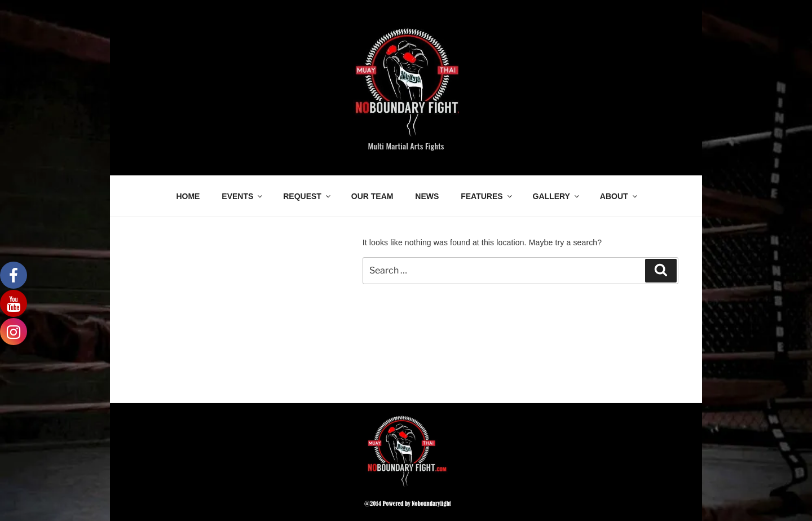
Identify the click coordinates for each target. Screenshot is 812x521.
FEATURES (487, 196)
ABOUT (619, 196)
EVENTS (243, 196)
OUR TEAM (372, 196)
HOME (188, 196)
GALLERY (557, 196)
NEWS (427, 196)
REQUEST (308, 196)
